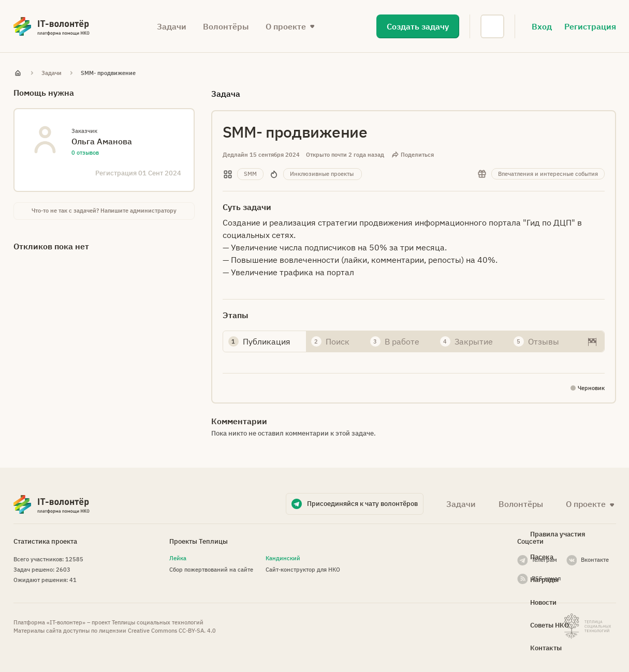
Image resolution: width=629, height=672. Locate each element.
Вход (542, 26)
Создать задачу (418, 26)
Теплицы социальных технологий (158, 622)
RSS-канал (546, 578)
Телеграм (544, 560)
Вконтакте (595, 560)
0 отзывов (85, 153)
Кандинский (283, 558)
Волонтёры (226, 26)
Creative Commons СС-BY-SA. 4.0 (172, 631)
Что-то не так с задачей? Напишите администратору (104, 211)
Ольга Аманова (102, 141)
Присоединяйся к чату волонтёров (362, 504)
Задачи (172, 26)
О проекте (286, 26)
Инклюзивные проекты (322, 174)
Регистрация (590, 26)
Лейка (178, 558)
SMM (250, 174)
